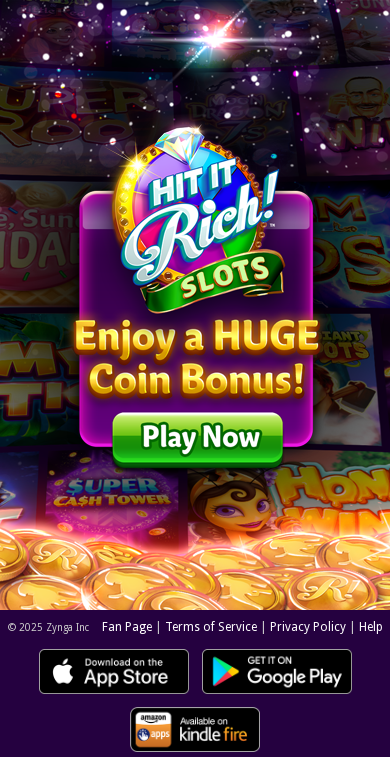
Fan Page (127, 627)
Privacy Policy (308, 627)
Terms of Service (211, 627)
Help (371, 627)
